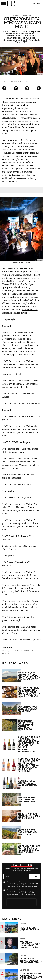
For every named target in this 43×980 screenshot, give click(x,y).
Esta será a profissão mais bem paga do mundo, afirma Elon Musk (30, 945)
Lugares (17, 16)
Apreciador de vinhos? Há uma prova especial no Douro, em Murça (29, 676)
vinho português (22, 105)
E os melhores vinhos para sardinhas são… (28, 783)
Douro (15, 181)
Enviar (34, 876)
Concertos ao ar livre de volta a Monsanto (28, 709)
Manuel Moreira (30, 310)
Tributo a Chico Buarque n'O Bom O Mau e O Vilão (29, 816)
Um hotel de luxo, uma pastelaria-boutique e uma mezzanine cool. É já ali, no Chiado (29, 692)
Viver (23, 939)
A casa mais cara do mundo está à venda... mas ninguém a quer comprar (31, 976)
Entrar (37, 3)
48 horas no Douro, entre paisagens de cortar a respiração (26, 725)
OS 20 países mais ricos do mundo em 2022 (30, 929)
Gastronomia (7, 653)
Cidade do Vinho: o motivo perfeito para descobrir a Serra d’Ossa (29, 849)
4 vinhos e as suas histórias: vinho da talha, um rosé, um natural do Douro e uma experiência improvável (29, 765)
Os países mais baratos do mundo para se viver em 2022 (31, 960)
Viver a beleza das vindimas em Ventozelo (28, 832)
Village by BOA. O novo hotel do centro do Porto (28, 799)
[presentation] (22, 902)
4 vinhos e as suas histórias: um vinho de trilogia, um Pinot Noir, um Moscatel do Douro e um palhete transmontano (29, 744)
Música (33, 651)
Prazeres (27, 16)
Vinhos (26, 651)
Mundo (5, 651)
